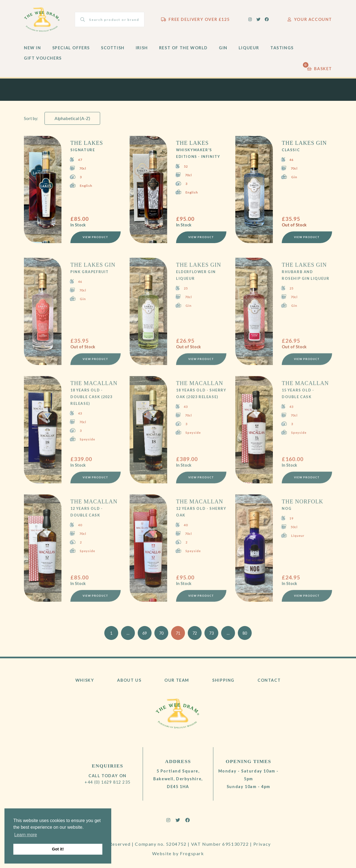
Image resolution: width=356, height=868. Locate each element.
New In (33, 48)
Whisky (85, 680)
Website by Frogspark (178, 853)
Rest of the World (183, 48)
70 (161, 633)
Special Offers (71, 48)
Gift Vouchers (43, 58)
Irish (142, 48)
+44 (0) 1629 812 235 (107, 782)
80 (245, 633)
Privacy (262, 844)
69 (145, 633)
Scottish (113, 48)
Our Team (177, 680)
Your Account (310, 19)
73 (211, 633)
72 (195, 633)
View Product (95, 237)
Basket (320, 67)
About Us (129, 680)
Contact (269, 680)
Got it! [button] (58, 849)
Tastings (282, 48)
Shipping (223, 680)
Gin (223, 48)
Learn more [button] (26, 835)
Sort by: (31, 118)
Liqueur (249, 48)
